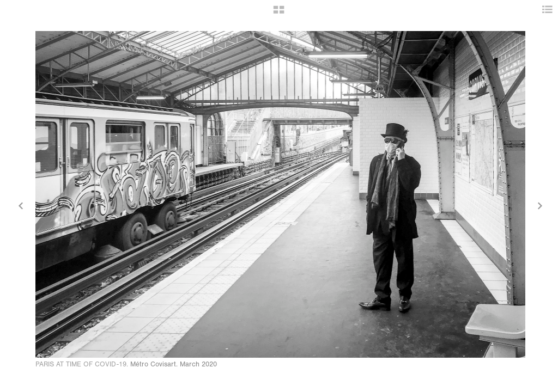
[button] (279, 14)
